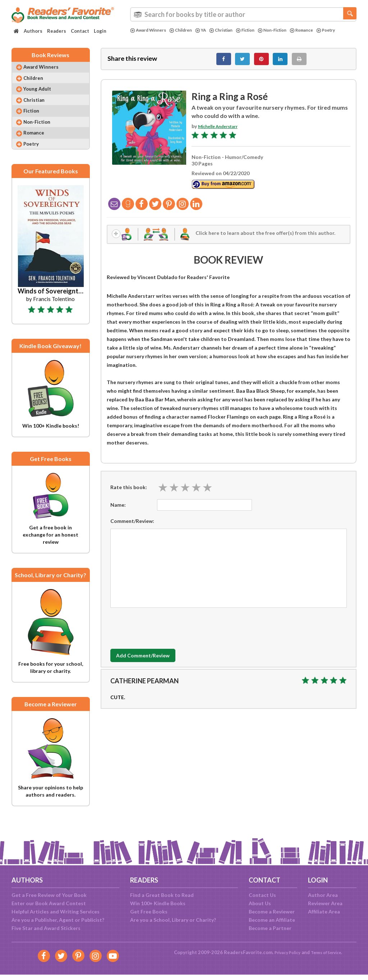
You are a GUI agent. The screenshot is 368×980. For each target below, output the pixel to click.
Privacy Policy (283, 952)
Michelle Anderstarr (222, 130)
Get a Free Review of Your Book (49, 895)
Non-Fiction (289, 30)
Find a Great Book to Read (162, 895)
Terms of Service (329, 952)
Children (187, 30)
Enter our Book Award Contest (49, 903)
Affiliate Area (324, 911)
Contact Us (262, 895)
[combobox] (243, 14)
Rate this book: (129, 494)
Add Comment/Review (153, 662)
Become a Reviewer (272, 911)
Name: (118, 511)
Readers (57, 31)
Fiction (259, 30)
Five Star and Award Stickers (46, 928)
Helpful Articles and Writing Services (56, 911)
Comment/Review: (132, 527)
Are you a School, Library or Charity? (173, 920)
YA (209, 30)
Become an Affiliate (272, 920)
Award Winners (151, 30)
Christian (231, 30)
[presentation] (165, 633)
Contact (80, 31)
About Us (260, 903)
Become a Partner (270, 928)
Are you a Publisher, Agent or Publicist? (58, 920)
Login (100, 31)
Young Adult (42, 97)
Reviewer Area (325, 903)
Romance (322, 30)
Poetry (141, 36)
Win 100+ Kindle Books (158, 903)
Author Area (323, 895)
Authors (33, 31)
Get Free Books (149, 911)
